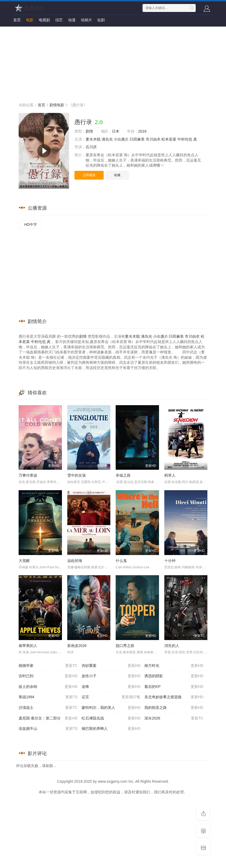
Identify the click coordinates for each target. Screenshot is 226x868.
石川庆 (91, 147)
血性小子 (111, 676)
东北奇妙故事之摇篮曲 (174, 697)
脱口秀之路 (125, 646)
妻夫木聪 (93, 139)
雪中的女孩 (77, 475)
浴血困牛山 (48, 729)
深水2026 (174, 718)
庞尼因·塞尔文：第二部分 (48, 718)
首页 (17, 20)
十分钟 (170, 561)
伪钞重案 (111, 666)
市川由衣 (153, 139)
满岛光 (107, 139)
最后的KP (174, 687)
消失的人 (172, 646)
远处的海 (75, 561)
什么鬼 (121, 561)
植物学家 (48, 666)
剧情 (89, 131)
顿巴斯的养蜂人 (111, 729)
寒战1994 (48, 697)
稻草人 (170, 475)
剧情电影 (57, 105)
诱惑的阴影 (174, 676)
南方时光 (174, 666)
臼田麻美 (137, 139)
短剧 (101, 20)
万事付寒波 (28, 475)
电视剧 (44, 20)
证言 (111, 697)
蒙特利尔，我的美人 (111, 708)
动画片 (86, 20)
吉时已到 (48, 676)
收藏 (117, 175)
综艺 (59, 20)
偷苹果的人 (28, 646)
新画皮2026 (77, 646)
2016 (142, 131)
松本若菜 (169, 139)
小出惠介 (121, 139)
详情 (158, 165)
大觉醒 (24, 561)
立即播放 (89, 175)
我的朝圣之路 (174, 708)
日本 (116, 131)
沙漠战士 (48, 708)
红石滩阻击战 (111, 718)
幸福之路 (123, 475)
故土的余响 (48, 687)
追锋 (111, 687)
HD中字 (31, 225)
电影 (30, 20)
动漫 (72, 20)
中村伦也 (185, 139)
